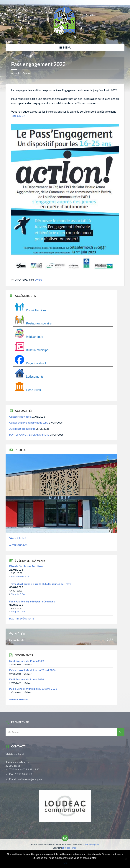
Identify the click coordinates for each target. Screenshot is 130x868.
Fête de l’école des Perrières (26, 566)
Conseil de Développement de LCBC (29, 423)
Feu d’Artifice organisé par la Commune (32, 602)
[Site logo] (65, 36)
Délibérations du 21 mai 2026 (27, 679)
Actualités (28, 73)
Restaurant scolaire (33, 323)
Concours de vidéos (20, 417)
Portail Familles (31, 310)
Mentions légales (91, 845)
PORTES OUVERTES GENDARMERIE (29, 435)
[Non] (125, 859)
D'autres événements (22, 619)
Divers (38, 280)
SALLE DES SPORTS (20, 576)
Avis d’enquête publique (22, 429)
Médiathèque (29, 337)
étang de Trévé (18, 594)
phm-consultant (70, 848)
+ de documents (19, 699)
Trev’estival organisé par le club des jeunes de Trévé (40, 584)
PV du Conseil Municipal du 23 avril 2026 (33, 689)
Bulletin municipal (32, 350)
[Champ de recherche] (52, 732)
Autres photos (18, 545)
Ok (65, 863)
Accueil (15, 73)
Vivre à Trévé (18, 538)
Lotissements (29, 377)
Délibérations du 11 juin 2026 (27, 661)
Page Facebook (31, 363)
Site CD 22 (18, 116)
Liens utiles (28, 390)
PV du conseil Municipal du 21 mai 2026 (32, 670)
